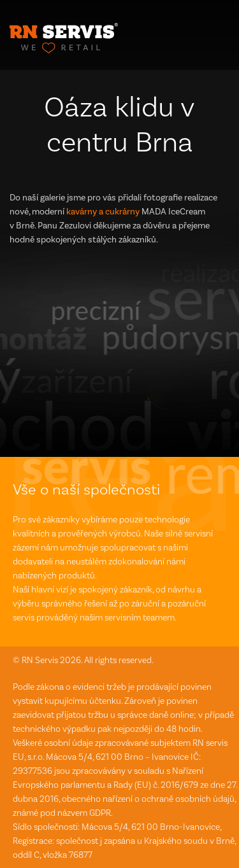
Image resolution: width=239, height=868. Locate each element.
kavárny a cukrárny (103, 212)
